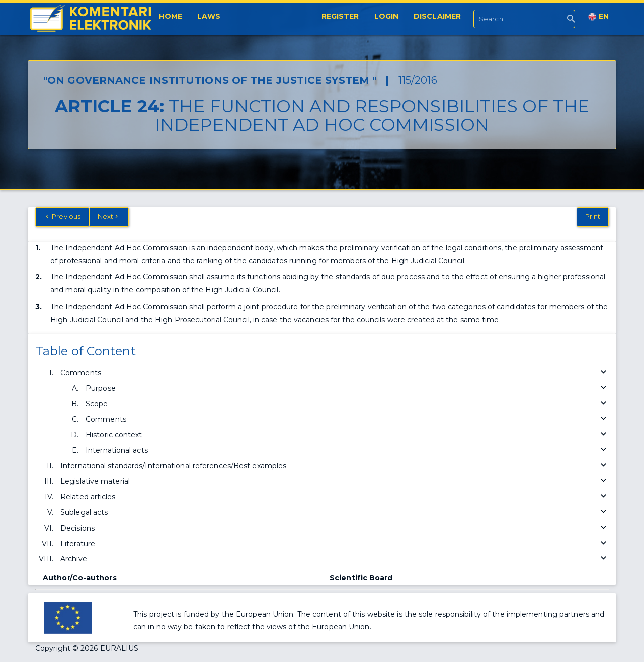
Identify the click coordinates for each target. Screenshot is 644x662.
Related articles (335, 497)
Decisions (335, 528)
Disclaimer (437, 16)
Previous (62, 216)
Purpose (347, 388)
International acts (347, 450)
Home (171, 16)
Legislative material (335, 482)
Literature (335, 544)
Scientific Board (361, 578)
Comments (335, 373)
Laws (209, 16)
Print (593, 216)
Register (340, 16)
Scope (347, 404)
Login (387, 16)
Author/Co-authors (80, 578)
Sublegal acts (335, 513)
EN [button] (598, 16)
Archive (335, 559)
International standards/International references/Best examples (335, 466)
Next (109, 216)
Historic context (347, 435)
